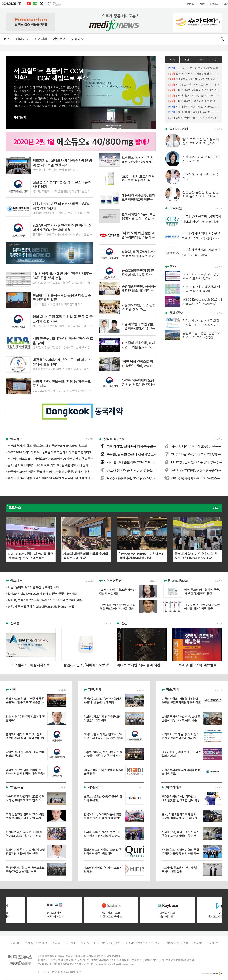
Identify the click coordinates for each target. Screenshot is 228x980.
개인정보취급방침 (111, 943)
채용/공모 (176, 313)
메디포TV (22, 39)
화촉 (201, 60)
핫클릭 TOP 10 (114, 439)
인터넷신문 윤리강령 (36, 943)
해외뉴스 (16, 439)
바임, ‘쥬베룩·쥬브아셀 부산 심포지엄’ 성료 (34, 587)
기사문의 (202, 4)
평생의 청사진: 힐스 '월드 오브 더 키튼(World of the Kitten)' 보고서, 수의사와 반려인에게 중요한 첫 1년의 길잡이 (51, 446)
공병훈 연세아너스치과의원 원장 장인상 (193, 118)
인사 (172, 60)
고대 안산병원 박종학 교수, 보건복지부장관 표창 (194, 90)
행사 (173, 266)
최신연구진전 (179, 129)
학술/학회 (173, 689)
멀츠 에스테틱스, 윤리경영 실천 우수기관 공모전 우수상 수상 (194, 73)
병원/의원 (17, 787)
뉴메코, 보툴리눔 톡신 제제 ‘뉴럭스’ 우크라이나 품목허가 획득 (45, 600)
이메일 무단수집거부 (177, 943)
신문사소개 (14, 943)
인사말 (56, 943)
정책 (13, 689)
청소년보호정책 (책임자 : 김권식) (143, 943)
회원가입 (214, 4)
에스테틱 (16, 580)
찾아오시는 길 (88, 943)
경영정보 (59, 39)
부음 (215, 60)
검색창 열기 (222, 39)
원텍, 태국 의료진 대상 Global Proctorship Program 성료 (41, 606)
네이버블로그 (35, 4)
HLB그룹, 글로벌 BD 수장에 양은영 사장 (193, 68)
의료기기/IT (174, 787)
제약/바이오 (96, 787)
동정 (187, 60)
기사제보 (190, 4)
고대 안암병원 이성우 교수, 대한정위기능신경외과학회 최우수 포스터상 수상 (194, 101)
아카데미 (41, 39)
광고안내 (70, 943)
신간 (124, 623)
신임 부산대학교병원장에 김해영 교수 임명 (194, 112)
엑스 (41, 4)
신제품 (15, 623)
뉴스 (6, 39)
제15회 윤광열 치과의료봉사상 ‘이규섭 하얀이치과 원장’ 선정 (194, 84)
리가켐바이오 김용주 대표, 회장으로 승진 (194, 107)
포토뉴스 (15, 507)
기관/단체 (95, 689)
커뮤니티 (78, 39)
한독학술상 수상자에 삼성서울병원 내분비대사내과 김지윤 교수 (194, 79)
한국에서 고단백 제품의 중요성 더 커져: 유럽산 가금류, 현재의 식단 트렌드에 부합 (51, 472)
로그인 (225, 4)
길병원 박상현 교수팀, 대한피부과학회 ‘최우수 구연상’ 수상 (194, 95)
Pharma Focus (178, 580)
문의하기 (214, 943)
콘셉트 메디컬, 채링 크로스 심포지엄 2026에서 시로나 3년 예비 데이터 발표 (51, 478)
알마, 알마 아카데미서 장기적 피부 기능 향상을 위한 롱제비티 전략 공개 (51, 465)
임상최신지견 (113, 580)
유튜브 (29, 4)
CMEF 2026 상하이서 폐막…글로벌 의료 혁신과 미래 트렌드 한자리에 (50, 452)
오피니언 (176, 208)
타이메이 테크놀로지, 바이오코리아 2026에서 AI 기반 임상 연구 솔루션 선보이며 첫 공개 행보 (51, 459)
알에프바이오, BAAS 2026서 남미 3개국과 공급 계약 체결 (42, 594)
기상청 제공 (57, 5)
